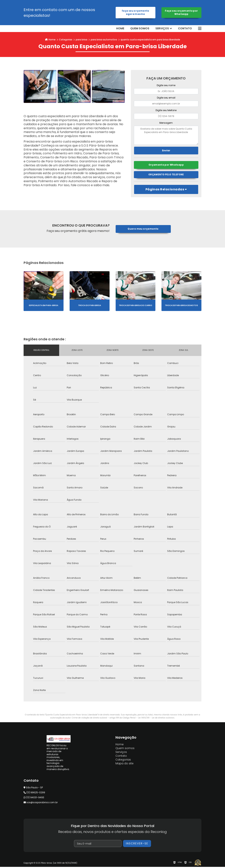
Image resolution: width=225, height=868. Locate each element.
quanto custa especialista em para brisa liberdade (150, 40)
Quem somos (140, 28)
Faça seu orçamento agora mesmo (136, 12)
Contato (185, 28)
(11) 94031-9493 (34, 798)
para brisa (81, 40)
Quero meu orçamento (143, 230)
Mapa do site (124, 765)
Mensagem (166, 123)
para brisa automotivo (104, 40)
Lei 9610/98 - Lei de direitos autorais (156, 719)
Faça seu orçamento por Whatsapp (181, 12)
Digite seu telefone (166, 110)
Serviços (162, 28)
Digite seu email (166, 98)
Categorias (66, 40)
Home (120, 28)
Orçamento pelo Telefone (166, 176)
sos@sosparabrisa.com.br (41, 803)
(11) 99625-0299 (34, 793)
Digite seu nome (166, 85)
